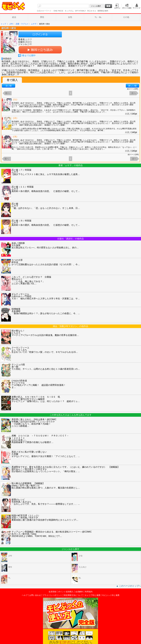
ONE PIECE (58, 11)
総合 (14, 17)
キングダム (69, 11)
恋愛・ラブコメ (22, 24)
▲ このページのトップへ (129, 586)
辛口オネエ (92, 11)
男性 (42, 17)
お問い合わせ (35, 595)
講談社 (29, 42)
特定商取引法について (73, 595)
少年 (11, 24)
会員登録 (52, 592)
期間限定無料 (103, 11)
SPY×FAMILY (80, 11)
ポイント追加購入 (66, 592)
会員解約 (79, 592)
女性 (70, 17)
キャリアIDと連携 (93, 595)
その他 (126, 17)
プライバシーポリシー (52, 595)
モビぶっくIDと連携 (111, 595)
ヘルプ (25, 595)
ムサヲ (29, 39)
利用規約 (89, 592)
